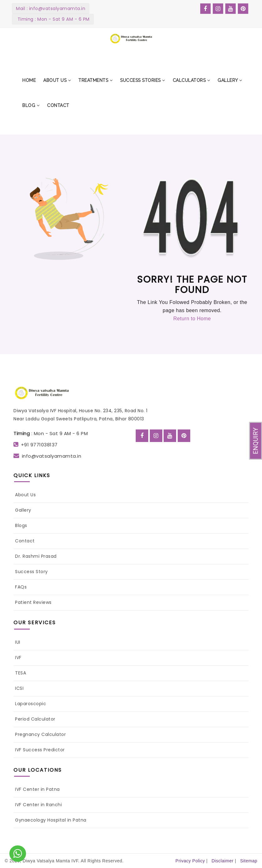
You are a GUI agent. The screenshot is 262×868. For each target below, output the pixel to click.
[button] (57, 80)
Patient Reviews (33, 602)
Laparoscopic (31, 704)
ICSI (19, 688)
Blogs (21, 525)
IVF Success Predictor (40, 750)
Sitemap (249, 861)
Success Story (31, 572)
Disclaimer (223, 861)
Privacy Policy (190, 861)
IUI (18, 642)
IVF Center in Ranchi (38, 805)
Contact (25, 541)
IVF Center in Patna (37, 789)
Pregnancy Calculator (40, 734)
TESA (21, 673)
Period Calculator (35, 719)
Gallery (23, 510)
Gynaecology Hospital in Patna (51, 820)
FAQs (21, 587)
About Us (25, 495)
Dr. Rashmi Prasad (36, 556)
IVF (18, 658)
